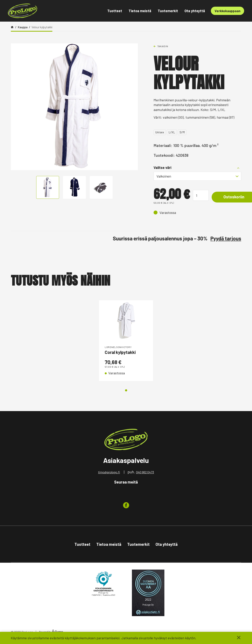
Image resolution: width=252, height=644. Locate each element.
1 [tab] (126, 391)
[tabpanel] (126, 341)
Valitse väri (162, 168)
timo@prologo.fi (109, 473)
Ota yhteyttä (195, 11)
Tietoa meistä (140, 11)
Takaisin (163, 46)
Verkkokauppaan (227, 11)
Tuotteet (115, 11)
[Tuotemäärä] (201, 195)
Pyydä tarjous (226, 238)
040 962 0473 (145, 473)
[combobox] (197, 176)
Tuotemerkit (168, 11)
